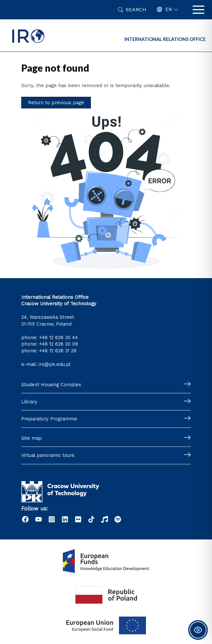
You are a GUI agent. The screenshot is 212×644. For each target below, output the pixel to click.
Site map (32, 438)
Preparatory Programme (49, 419)
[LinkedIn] (65, 519)
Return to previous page (56, 103)
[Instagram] (52, 519)
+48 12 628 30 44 (58, 337)
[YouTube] (39, 519)
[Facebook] (25, 519)
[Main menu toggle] (198, 10)
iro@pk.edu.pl (55, 364)
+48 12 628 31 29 (58, 351)
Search (136, 10)
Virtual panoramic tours (48, 455)
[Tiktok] (91, 519)
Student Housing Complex (51, 385)
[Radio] (105, 519)
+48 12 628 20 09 (58, 344)
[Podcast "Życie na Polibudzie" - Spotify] (118, 519)
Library (29, 402)
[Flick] (78, 519)
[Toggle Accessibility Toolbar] (198, 630)
